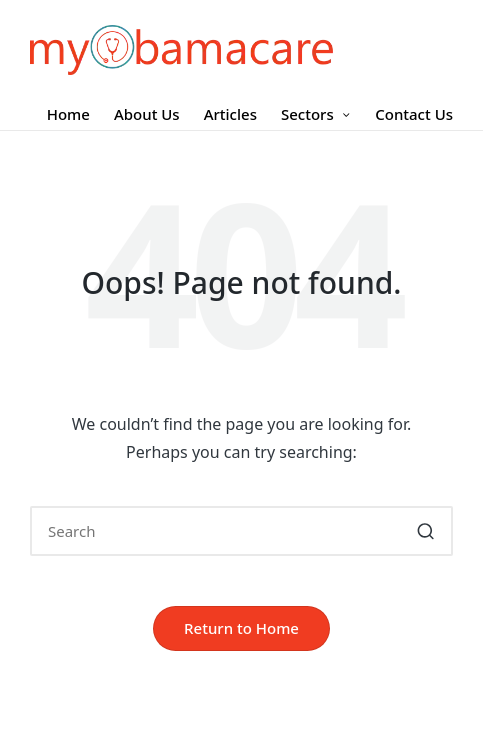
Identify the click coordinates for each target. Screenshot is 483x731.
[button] (425, 531)
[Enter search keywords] (241, 531)
